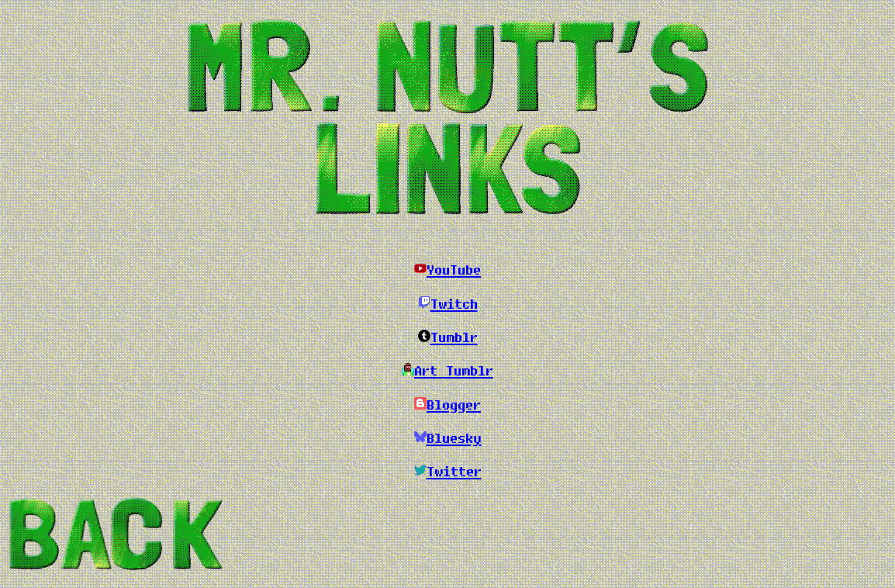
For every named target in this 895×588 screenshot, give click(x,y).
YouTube (454, 269)
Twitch (454, 303)
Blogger (454, 404)
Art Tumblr (454, 370)
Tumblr (454, 337)
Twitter (454, 471)
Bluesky (454, 438)
